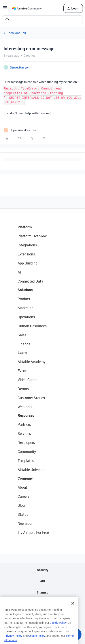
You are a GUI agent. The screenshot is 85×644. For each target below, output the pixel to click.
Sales (22, 335)
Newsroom (26, 523)
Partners (24, 424)
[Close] (73, 608)
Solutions (25, 290)
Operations (26, 317)
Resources (26, 415)
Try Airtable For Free (33, 532)
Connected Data (30, 281)
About (22, 487)
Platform (25, 227)
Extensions (26, 254)
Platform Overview (32, 236)
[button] (5, 9)
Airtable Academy (32, 362)
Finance (24, 344)
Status (23, 514)
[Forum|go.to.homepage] (27, 8)
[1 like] (20, 130)
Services (24, 434)
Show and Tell (16, 33)
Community (27, 452)
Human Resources (32, 326)
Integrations (27, 245)
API (43, 581)
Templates (26, 461)
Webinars (25, 407)
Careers (24, 496)
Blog (21, 505)
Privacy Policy (13, 640)
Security (43, 570)
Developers (26, 443)
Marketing (26, 308)
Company (25, 478)
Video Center (28, 380)
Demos (23, 389)
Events (23, 371)
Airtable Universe (31, 470)
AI (19, 272)
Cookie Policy (58, 627)
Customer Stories (31, 398)
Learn (22, 353)
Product (24, 299)
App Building (28, 263)
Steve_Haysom (20, 67)
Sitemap (42, 592)
